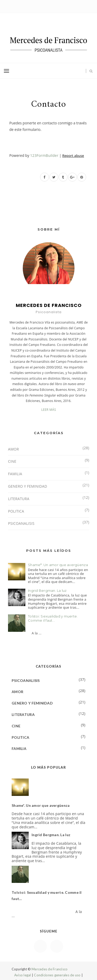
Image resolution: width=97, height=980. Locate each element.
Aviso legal (23, 975)
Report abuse (73, 156)
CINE (12, 461)
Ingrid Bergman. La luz (47, 590)
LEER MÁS (48, 410)
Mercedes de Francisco (50, 969)
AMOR (13, 449)
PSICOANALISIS (21, 523)
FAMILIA (15, 474)
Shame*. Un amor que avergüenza (58, 565)
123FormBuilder (44, 155)
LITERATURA (19, 499)
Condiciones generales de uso (57, 975)
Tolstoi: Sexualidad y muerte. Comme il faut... (53, 618)
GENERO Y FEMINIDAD (28, 486)
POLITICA (16, 511)
